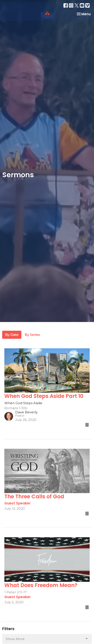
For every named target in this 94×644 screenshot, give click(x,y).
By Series (32, 335)
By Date (12, 335)
